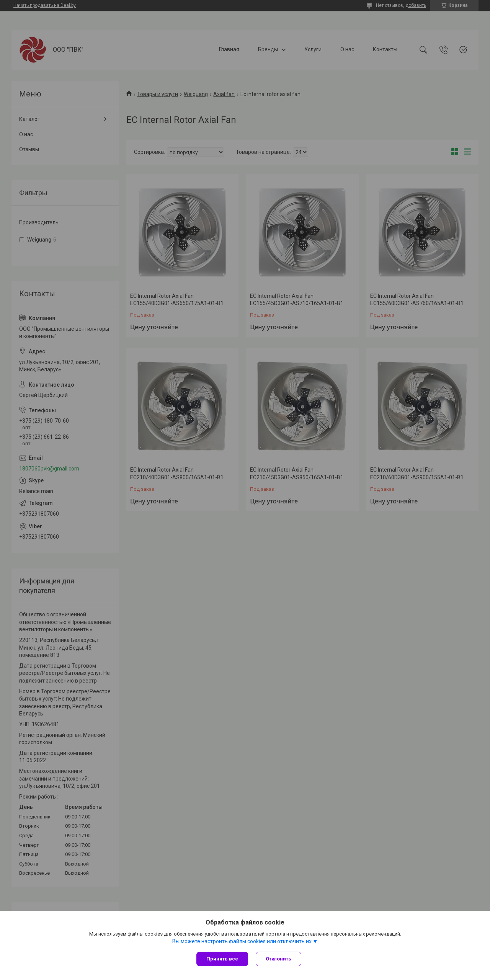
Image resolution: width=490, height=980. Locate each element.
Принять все (222, 959)
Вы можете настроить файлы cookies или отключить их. (243, 941)
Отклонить (278, 959)
